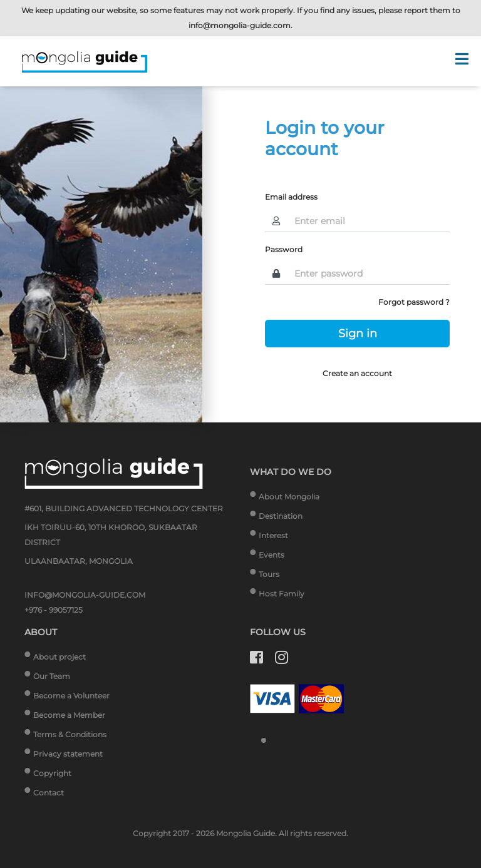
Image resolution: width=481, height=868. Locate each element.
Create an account (357, 373)
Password (284, 249)
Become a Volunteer (71, 696)
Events (272, 555)
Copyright (52, 773)
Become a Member (69, 715)
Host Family (282, 594)
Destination (281, 516)
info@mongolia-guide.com (240, 25)
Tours (269, 574)
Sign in (358, 333)
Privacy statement (68, 754)
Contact (49, 793)
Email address (291, 197)
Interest (273, 535)
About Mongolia (289, 497)
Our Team (52, 676)
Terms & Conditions (70, 734)
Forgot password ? (414, 302)
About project (59, 657)
